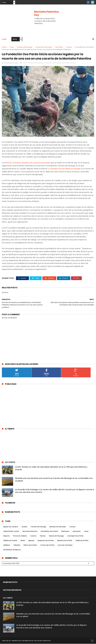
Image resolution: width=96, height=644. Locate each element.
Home (4, 39)
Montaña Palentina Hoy (46, 13)
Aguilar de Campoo (11, 527)
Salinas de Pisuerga (56, 536)
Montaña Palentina (30, 532)
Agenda (31, 541)
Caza (12, 47)
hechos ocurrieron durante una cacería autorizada (27, 163)
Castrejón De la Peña (75, 536)
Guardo (24, 527)
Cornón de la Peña (47, 545)
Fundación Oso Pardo (44, 47)
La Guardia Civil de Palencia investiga (64, 169)
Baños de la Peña (30, 545)
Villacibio (17, 545)
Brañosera (65, 532)
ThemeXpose (16, 641)
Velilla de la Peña (82, 541)
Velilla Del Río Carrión (11, 532)
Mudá (23, 541)
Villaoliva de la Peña (65, 541)
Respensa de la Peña (46, 541)
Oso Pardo (59, 47)
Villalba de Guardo (10, 541)
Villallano (7, 545)
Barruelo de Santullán (58, 527)
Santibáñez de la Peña (49, 532)
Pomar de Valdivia (20, 536)
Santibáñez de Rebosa (12, 550)
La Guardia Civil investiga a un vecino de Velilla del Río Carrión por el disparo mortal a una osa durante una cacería (51, 627)
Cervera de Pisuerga (25, 47)
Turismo (33, 536)
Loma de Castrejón (65, 545)
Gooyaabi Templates (42, 641)
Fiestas (43, 536)
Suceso (69, 47)
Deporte (6, 536)
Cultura (72, 527)
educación (77, 532)
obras (86, 532)
